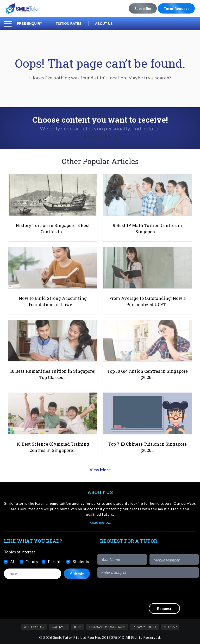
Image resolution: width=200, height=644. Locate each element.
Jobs (77, 627)
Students (81, 562)
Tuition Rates (69, 24)
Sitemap (170, 627)
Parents (55, 562)
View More (100, 469)
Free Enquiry (30, 24)
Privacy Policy (145, 627)
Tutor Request (176, 8)
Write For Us (34, 627)
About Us (104, 24)
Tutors (32, 562)
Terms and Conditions (107, 627)
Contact (59, 627)
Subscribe (143, 8)
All (13, 562)
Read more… (100, 522)
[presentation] (159, 590)
